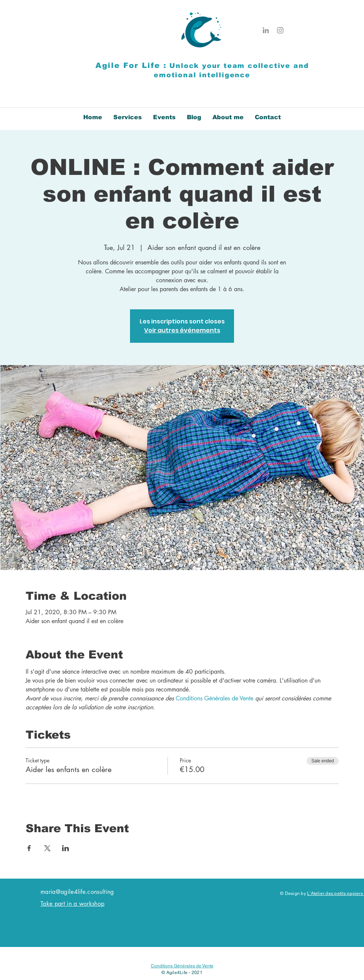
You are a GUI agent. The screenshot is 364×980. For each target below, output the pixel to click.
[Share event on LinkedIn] (66, 848)
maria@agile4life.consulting (77, 892)
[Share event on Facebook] (29, 848)
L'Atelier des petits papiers (336, 893)
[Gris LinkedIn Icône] (266, 30)
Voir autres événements (182, 330)
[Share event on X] (47, 848)
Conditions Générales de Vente (182, 966)
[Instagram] (280, 30)
